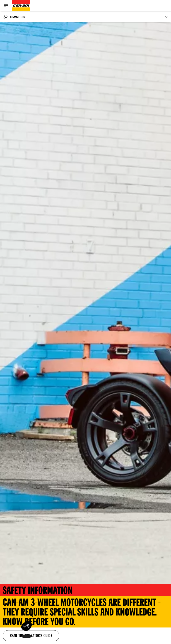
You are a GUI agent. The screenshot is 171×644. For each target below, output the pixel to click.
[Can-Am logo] (21, 6)
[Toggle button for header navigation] (6, 6)
